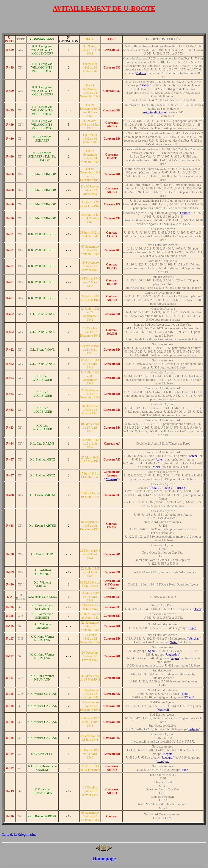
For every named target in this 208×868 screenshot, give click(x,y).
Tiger (192, 628)
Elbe (185, 770)
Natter (174, 642)
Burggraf (163, 761)
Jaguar (175, 658)
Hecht (198, 609)
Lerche (193, 456)
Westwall (163, 710)
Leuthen (185, 213)
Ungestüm (173, 654)
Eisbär (145, 85)
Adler (159, 459)
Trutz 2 (168, 488)
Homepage (104, 859)
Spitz (151, 651)
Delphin (193, 729)
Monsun (111, 479)
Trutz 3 (181, 488)
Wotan (189, 697)
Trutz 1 (154, 488)
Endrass (141, 73)
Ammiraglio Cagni (155, 112)
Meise (156, 467)
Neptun (168, 754)
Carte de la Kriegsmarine (19, 834)
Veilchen (194, 639)
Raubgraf (168, 757)
